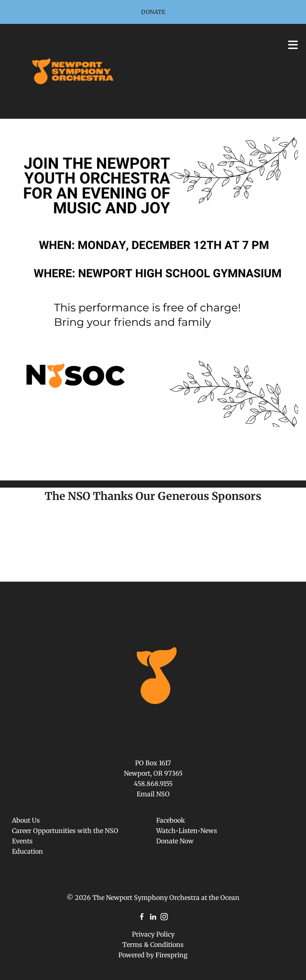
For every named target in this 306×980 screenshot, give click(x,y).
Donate (153, 12)
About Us (26, 820)
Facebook (171, 820)
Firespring (172, 955)
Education (27, 851)
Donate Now (175, 841)
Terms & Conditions (153, 945)
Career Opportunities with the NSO (65, 831)
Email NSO (153, 794)
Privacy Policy (153, 934)
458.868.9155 (153, 784)
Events (22, 841)
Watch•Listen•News (187, 831)
